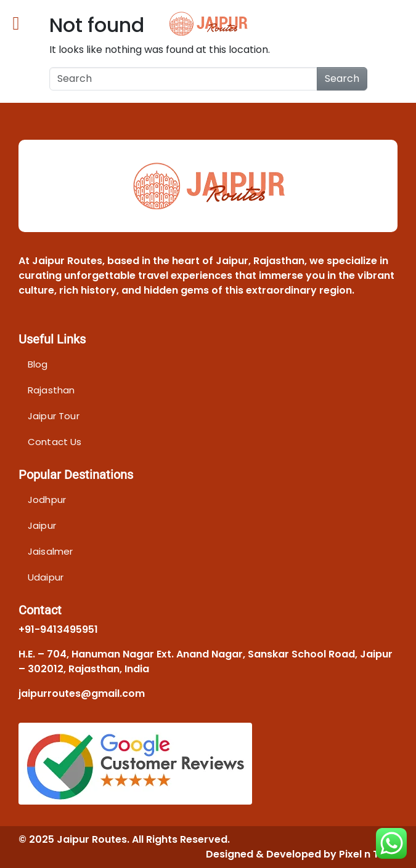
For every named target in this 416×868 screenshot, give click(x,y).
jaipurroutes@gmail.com (82, 693)
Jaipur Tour (54, 416)
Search (342, 78)
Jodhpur (47, 500)
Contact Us (55, 442)
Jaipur (42, 525)
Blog (38, 364)
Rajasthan (51, 390)
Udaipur (46, 577)
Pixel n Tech (368, 854)
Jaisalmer (50, 551)
